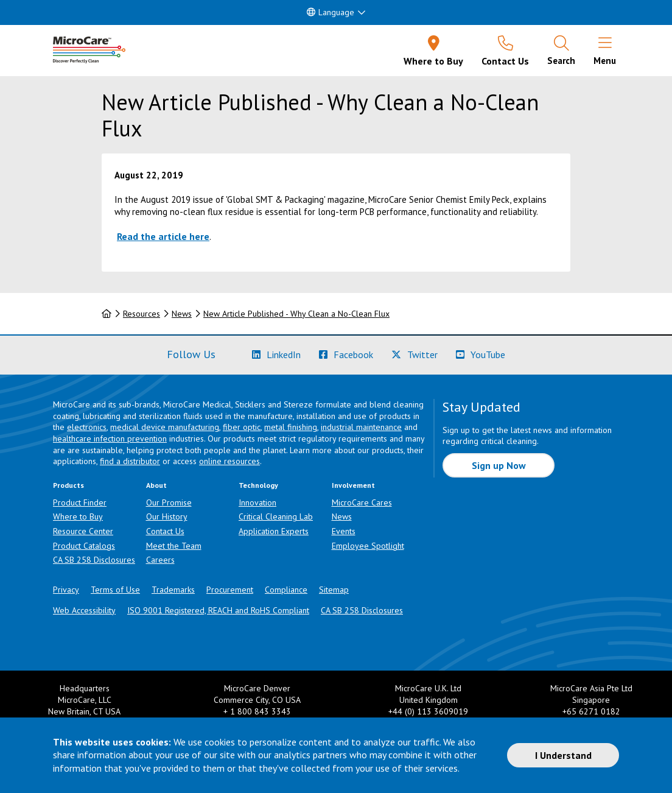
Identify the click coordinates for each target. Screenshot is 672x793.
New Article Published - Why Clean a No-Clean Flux (296, 314)
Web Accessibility (84, 610)
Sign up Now (499, 465)
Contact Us (165, 531)
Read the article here (163, 236)
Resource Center (83, 531)
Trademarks (173, 590)
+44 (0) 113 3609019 (428, 711)
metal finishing (291, 427)
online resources (229, 461)
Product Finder (80, 502)
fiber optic (242, 427)
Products (68, 485)
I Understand (563, 755)
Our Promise (169, 502)
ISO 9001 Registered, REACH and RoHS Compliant (218, 610)
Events (344, 531)
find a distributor (130, 461)
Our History (167, 516)
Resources (142, 314)
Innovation (257, 502)
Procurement (230, 590)
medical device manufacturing (165, 427)
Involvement (353, 485)
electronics (87, 427)
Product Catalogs (84, 546)
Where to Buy (78, 516)
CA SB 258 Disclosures (94, 560)
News (182, 314)
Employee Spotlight (368, 546)
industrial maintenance (361, 427)
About (156, 485)
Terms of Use (115, 590)
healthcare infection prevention (110, 439)
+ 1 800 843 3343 (257, 711)
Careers (160, 560)
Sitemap (334, 590)
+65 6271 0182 (591, 711)
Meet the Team (174, 546)
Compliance (286, 590)
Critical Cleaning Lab (276, 516)
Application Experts (274, 531)
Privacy (66, 590)
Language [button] (331, 12)
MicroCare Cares (362, 502)
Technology (258, 485)
